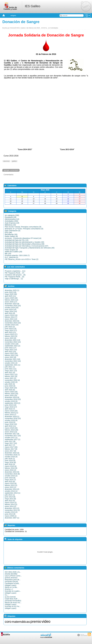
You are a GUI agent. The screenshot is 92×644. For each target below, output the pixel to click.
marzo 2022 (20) (11, 353)
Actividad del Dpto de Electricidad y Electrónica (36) (25, 244)
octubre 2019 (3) (11, 401)
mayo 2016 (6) (10, 462)
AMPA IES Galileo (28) (13, 252)
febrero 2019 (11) (11, 413)
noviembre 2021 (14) (13, 361)
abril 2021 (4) (10, 373)
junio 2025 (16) (11, 292)
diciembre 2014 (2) (12, 489)
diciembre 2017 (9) (12, 434)
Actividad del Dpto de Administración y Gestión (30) (24, 242)
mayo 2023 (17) (11, 330)
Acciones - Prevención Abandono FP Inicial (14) (23, 238)
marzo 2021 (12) (11, 374)
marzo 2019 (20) (11, 411)
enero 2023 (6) (10, 338)
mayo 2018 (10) (11, 424)
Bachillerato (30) (11, 234)
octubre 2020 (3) (11, 382)
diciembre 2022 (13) (12, 340)
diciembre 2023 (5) (12, 321)
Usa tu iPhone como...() (13, 577)
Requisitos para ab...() (13, 581)
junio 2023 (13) (11, 329)
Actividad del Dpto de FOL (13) (17, 240)
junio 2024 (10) (11, 309)
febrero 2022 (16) (11, 355)
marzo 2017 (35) (11, 447)
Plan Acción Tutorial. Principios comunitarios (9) (23, 227)
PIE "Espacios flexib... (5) (14, 277)
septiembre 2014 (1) (13, 493)
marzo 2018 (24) (11, 428)
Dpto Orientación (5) (13, 231)
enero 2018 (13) (11, 432)
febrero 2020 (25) (11, 394)
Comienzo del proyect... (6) (15, 275)
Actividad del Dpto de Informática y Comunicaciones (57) (26, 246)
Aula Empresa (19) (12, 223)
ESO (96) (8, 233)
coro (8, 622)
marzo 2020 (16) (11, 392)
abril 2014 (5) (10, 501)
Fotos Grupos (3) (11, 250)
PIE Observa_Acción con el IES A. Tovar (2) (22, 259)
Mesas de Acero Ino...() (13, 603)
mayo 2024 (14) (11, 311)
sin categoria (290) (12, 215)
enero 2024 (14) (11, 319)
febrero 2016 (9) (11, 468)
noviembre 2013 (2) (12, 510)
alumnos (6, 161)
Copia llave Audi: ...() (13, 600)
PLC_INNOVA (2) (11, 257)
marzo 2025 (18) (11, 298)
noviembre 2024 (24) (13, 306)
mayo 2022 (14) (11, 350)
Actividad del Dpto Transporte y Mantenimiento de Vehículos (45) (30, 248)
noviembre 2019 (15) (13, 399)
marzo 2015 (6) (11, 483)
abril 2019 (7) (10, 409)
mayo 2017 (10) (11, 443)
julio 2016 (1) (10, 459)
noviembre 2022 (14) (13, 342)
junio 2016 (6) (10, 460)
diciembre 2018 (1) (12, 417)
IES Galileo (32, 6)
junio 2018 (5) (10, 422)
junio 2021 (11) (11, 369)
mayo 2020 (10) (11, 388)
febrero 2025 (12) (11, 300)
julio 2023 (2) (10, 327)
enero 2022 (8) (10, 357)
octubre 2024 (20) (12, 308)
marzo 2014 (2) (11, 503)
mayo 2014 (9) (10, 499)
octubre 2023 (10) (12, 325)
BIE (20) (8, 254)
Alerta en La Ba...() (11, 588)
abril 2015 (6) (10, 482)
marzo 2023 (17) (11, 334)
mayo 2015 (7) (10, 480)
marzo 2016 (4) (11, 466)
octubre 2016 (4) (11, 457)
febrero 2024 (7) (11, 317)
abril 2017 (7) (10, 445)
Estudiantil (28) (11, 217)
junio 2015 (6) (10, 478)
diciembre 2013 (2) (12, 508)
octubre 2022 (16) (12, 344)
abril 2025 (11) (10, 296)
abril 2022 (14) (10, 352)
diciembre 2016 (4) (12, 453)
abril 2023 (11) (10, 332)
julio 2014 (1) (10, 495)
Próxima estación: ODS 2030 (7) (17, 255)
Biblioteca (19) (10, 225)
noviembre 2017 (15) (13, 436)
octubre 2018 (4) (11, 420)
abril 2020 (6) (10, 390)
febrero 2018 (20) (11, 430)
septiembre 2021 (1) (13, 365)
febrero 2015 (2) (11, 485)
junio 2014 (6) (10, 497)
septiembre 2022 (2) (13, 346)
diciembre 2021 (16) (12, 359)
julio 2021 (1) (10, 367)
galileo (14, 161)
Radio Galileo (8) (11, 236)
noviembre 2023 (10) (13, 323)
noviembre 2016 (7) (12, 455)
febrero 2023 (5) (11, 336)
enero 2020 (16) (11, 395)
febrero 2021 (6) (11, 376)
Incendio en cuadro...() (13, 592)
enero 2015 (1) (10, 487)
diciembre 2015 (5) (12, 472)
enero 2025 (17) (11, 302)
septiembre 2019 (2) (13, 403)
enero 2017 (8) (10, 451)
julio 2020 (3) (10, 384)
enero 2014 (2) (10, 506)
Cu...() (10, 596)
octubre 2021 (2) (11, 363)
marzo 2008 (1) (11, 516)
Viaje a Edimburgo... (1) (14, 279)
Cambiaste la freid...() (12, 584)
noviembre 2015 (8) (12, 474)
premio (36, 621)
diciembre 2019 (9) (12, 397)
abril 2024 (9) (10, 313)
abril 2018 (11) (10, 426)
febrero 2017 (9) (11, 449)
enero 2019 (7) (10, 415)
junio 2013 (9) (10, 514)
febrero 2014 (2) (11, 504)
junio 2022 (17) (11, 348)
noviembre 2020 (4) (12, 380)
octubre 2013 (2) (11, 512)
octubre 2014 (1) (11, 491)
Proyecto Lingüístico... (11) (15, 271)
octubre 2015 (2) (11, 476)
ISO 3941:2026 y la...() (13, 573)
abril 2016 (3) (10, 464)
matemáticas (21, 622)
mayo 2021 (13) (11, 371)
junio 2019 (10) (11, 405)
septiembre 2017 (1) (13, 439)
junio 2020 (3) (10, 386)
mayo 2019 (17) (11, 407)
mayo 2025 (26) (11, 294)
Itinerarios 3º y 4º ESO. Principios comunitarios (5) (24, 229)
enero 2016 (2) (10, 470)
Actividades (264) (11, 221)
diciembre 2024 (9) (12, 304)
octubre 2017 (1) (11, 438)
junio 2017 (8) (10, 441)
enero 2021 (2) (10, 378)
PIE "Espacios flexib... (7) (14, 273)
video (46, 621)
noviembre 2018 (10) (13, 418)
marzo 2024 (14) (11, 315)
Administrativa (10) (12, 219)
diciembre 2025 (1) (12, 290)
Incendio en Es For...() (13, 607)
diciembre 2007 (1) (12, 518)
